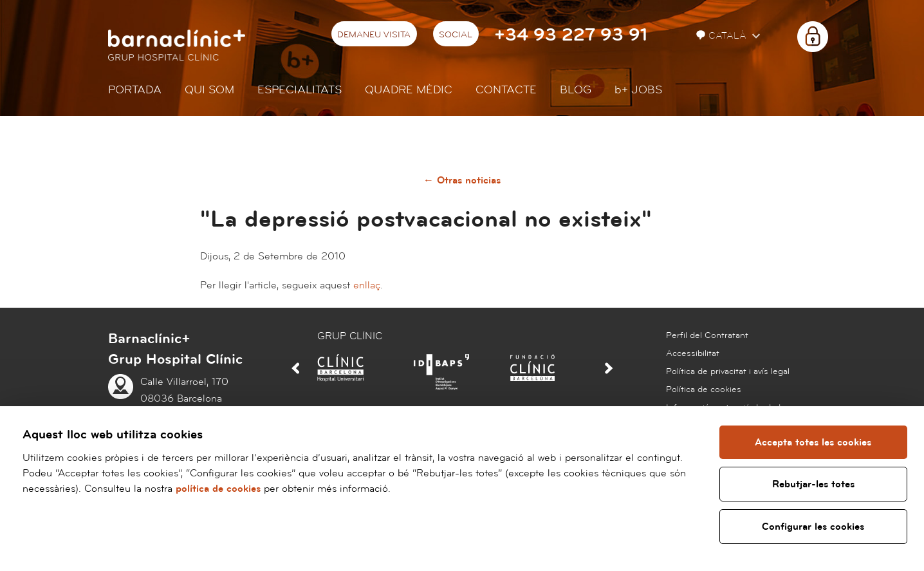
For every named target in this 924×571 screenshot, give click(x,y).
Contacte (506, 90)
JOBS (638, 90)
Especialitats (300, 90)
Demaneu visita (374, 35)
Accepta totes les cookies (814, 442)
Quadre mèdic (409, 90)
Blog (576, 90)
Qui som (209, 90)
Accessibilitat (693, 353)
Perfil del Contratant (707, 335)
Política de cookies (704, 389)
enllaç (367, 285)
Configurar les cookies (814, 527)
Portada (135, 90)
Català (723, 36)
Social (456, 35)
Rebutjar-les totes (813, 484)
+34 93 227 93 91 (571, 35)
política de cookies (218, 489)
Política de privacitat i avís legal (728, 371)
